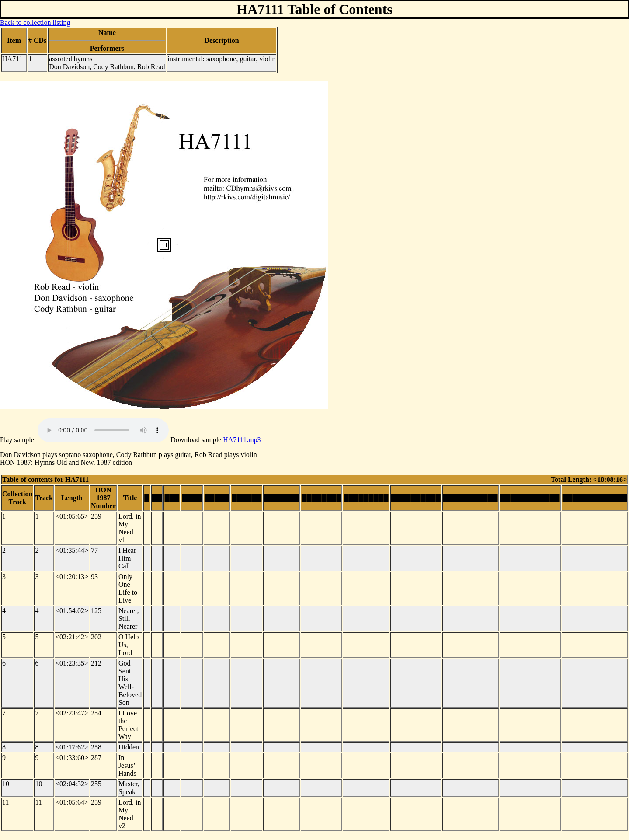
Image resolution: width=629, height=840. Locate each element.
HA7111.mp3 (242, 440)
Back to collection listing (35, 23)
